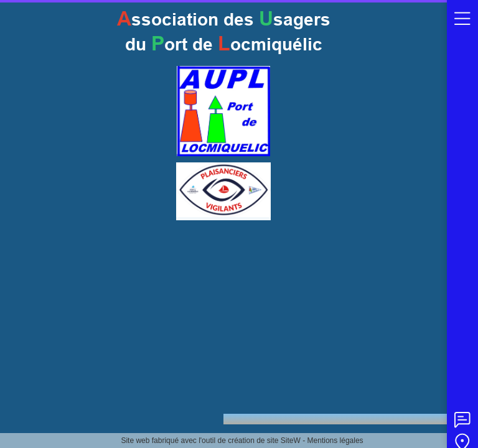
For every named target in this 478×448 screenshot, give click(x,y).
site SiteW (284, 441)
